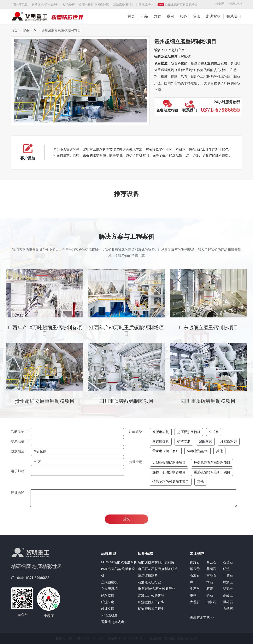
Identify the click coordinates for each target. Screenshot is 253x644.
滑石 (210, 582)
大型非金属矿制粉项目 (169, 463)
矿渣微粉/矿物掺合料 (45, 5)
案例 (170, 16)
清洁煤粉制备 (148, 576)
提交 (126, 519)
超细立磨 (205, 441)
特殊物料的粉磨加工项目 (171, 482)
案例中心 (29, 31)
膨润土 (228, 582)
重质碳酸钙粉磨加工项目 (212, 472)
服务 (183, 16)
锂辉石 (195, 562)
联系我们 (234, 16)
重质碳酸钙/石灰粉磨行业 (157, 589)
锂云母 (195, 569)
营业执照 (156, 638)
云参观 (220, 4)
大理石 (195, 602)
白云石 (211, 562)
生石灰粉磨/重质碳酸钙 (94, 5)
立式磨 (214, 432)
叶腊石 (228, 576)
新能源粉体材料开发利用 (156, 562)
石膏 (210, 589)
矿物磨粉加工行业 (151, 609)
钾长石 (211, 602)
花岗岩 (211, 569)
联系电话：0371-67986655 (126, 638)
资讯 (196, 16)
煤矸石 (228, 602)
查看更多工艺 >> (202, 618)
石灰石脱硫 (20, 5)
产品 (144, 16)
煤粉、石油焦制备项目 (169, 472)
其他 (219, 451)
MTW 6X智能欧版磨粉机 (119, 562)
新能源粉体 (146, 5)
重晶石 (211, 576)
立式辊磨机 (109, 582)
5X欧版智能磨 (198, 451)
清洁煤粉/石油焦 (124, 5)
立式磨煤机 (161, 441)
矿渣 (226, 569)
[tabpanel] (126, 340)
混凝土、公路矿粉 (151, 595)
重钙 (193, 595)
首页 (131, 16)
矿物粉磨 (69, 5)
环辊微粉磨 (229, 441)
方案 (157, 16)
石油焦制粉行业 (149, 582)
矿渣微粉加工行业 (151, 602)
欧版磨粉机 (161, 432)
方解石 (228, 609)
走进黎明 (213, 16)
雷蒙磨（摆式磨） (166, 451)
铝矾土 (228, 589)
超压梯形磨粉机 (189, 432)
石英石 (228, 562)
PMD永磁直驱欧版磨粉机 (181, 5)
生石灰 (195, 589)
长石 (210, 595)
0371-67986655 (38, 578)
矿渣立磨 (184, 441)
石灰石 (195, 576)
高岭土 (228, 595)
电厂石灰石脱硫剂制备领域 (158, 569)
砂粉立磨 (108, 595)
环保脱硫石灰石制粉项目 (212, 463)
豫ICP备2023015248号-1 (86, 638)
